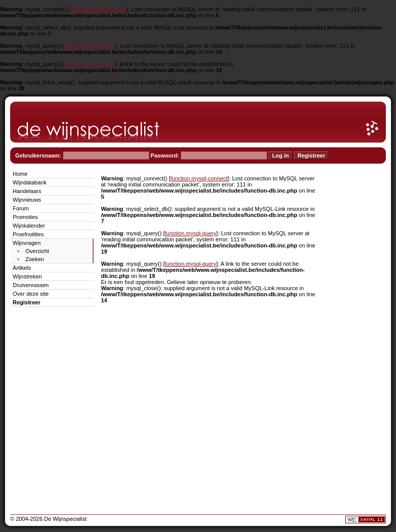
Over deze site (31, 294)
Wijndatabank (30, 182)
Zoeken (35, 259)
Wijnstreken (27, 276)
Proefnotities (28, 234)
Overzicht (37, 251)
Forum (21, 208)
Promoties (25, 217)
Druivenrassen (31, 285)
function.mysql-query (90, 46)
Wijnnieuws (27, 200)
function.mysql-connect (98, 9)
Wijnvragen (27, 243)
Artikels (22, 268)
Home (20, 174)
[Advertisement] (355, 321)
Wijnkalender (29, 226)
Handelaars (27, 191)
